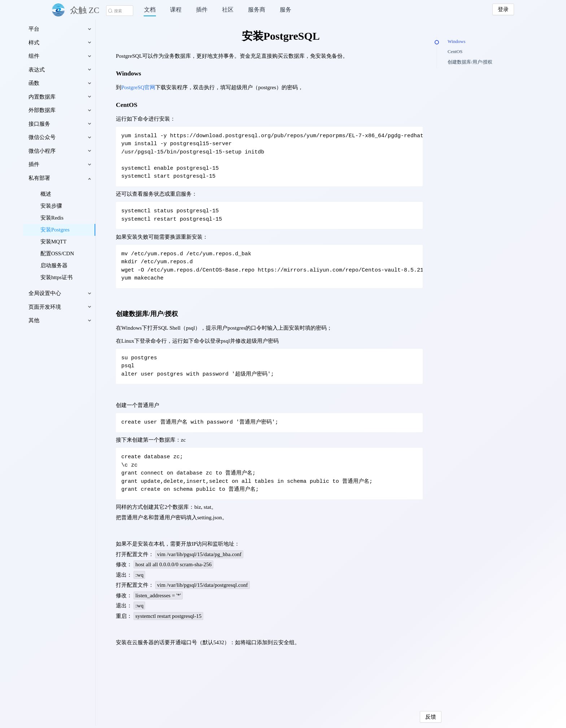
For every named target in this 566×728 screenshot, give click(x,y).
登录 (503, 9)
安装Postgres (84, 230)
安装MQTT (82, 242)
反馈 (414, 717)
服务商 (257, 10)
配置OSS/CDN (86, 253)
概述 (75, 194)
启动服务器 (83, 265)
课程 (176, 10)
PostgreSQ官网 (154, 87)
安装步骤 (80, 206)
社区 (228, 10)
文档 (150, 10)
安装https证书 (85, 277)
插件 (202, 10)
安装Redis (81, 218)
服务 (286, 10)
